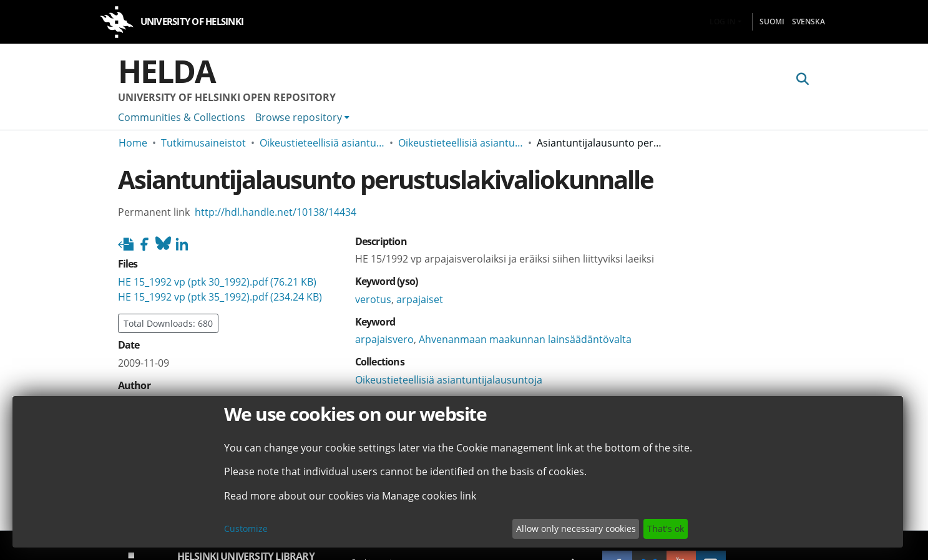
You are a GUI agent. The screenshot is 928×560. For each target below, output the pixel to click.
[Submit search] (803, 79)
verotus (373, 299)
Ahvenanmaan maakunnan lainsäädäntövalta (525, 339)
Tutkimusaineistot (203, 143)
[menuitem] (302, 117)
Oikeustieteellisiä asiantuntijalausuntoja (322, 143)
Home (133, 143)
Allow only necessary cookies (576, 529)
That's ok (666, 529)
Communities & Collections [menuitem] (182, 117)
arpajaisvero (384, 339)
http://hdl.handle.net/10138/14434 (276, 212)
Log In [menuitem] (722, 22)
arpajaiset (420, 299)
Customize (246, 529)
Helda (167, 71)
